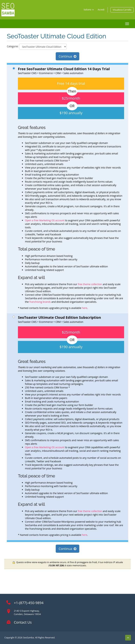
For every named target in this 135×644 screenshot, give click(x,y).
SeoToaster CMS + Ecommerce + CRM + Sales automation (68, 188)
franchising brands (40, 302)
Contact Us (23, 622)
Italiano (89, 10)
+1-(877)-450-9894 (29, 603)
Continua (68, 56)
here (84, 308)
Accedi (101, 10)
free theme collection (90, 284)
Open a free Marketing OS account (45, 220)
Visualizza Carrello (122, 10)
